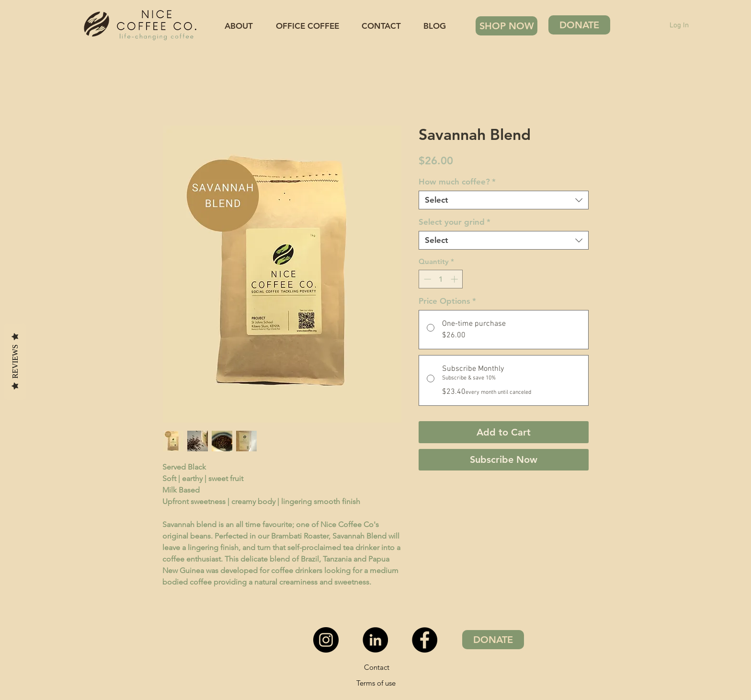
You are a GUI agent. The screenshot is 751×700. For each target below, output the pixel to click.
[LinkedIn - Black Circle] (375, 640)
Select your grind (455, 222)
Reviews (15, 361)
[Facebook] (425, 640)
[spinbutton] (441, 279)
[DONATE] (579, 25)
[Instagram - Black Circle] (326, 640)
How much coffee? (457, 182)
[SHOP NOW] (506, 26)
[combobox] (504, 200)
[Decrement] (427, 279)
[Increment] (455, 279)
